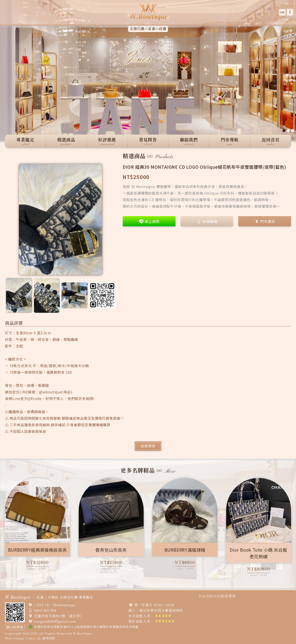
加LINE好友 (15, 627)
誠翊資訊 (49, 638)
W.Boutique (82, 633)
